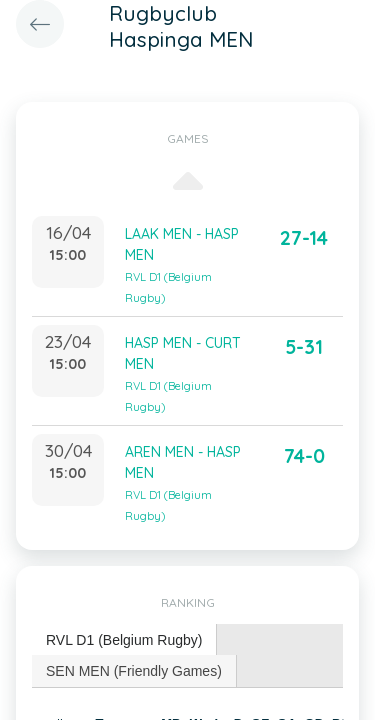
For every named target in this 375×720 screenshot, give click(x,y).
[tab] (124, 640)
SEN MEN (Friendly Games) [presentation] (134, 671)
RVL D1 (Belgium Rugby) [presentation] (124, 640)
